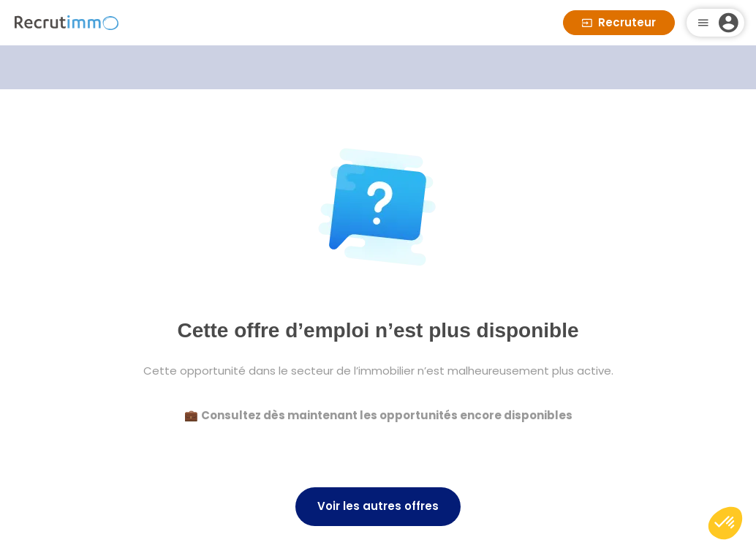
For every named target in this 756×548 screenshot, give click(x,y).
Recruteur (619, 22)
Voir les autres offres (378, 506)
